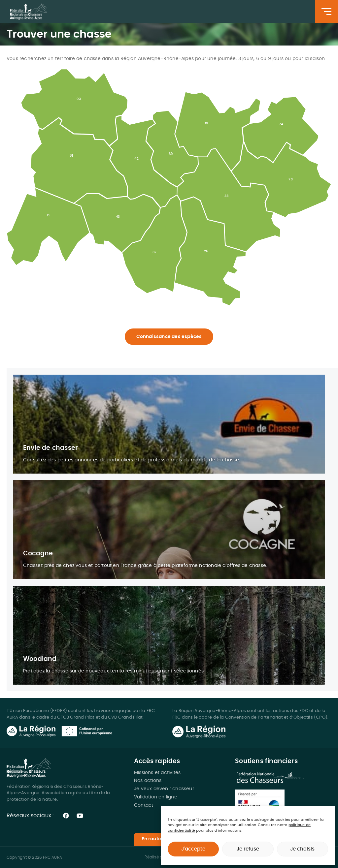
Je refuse (248, 849)
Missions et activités (157, 773)
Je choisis (302, 849)
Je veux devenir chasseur (164, 789)
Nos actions (148, 781)
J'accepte (193, 849)
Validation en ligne (156, 797)
